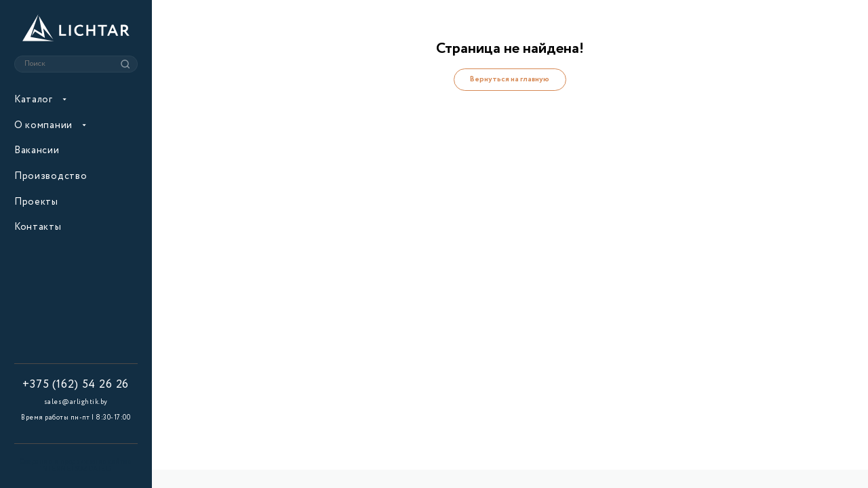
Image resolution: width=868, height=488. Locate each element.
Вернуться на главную (510, 79)
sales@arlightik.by (76, 402)
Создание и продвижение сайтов (76, 466)
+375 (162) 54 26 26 (76, 385)
